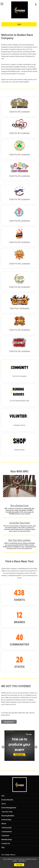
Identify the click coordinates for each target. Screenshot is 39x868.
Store (4, 804)
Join (19, 24)
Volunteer (5, 836)
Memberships (7, 840)
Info (3, 796)
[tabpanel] (19, 746)
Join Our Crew (7, 812)
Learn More (22, 861)
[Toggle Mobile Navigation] (2, 4)
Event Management (9, 808)
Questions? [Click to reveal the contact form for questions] (9, 722)
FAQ (3, 848)
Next (37, 747)
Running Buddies (8, 816)
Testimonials (6, 828)
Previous (4, 747)
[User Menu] (36, 4)
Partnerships (6, 820)
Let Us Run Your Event (19, 523)
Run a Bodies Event (19, 506)
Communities (7, 832)
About (4, 824)
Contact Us (6, 843)
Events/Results (7, 800)
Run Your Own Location (19, 540)
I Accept (19, 865)
